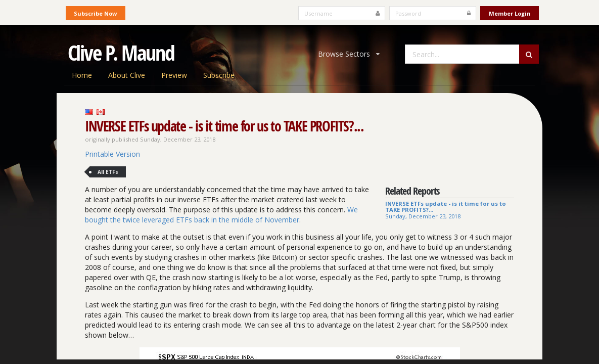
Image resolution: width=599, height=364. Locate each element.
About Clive (127, 75)
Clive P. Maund (121, 53)
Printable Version (112, 154)
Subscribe (219, 75)
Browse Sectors (349, 54)
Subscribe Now (95, 13)
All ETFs (108, 172)
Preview (174, 75)
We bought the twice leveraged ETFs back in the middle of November (221, 215)
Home (82, 75)
